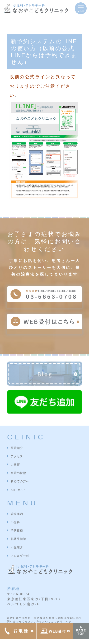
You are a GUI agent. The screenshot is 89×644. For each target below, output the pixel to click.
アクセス (17, 456)
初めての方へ (20, 481)
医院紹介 (17, 448)
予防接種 (17, 531)
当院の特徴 (18, 473)
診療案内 (17, 514)
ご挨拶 (15, 465)
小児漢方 (17, 548)
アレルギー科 (20, 556)
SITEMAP (18, 490)
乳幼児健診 (18, 539)
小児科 (15, 522)
